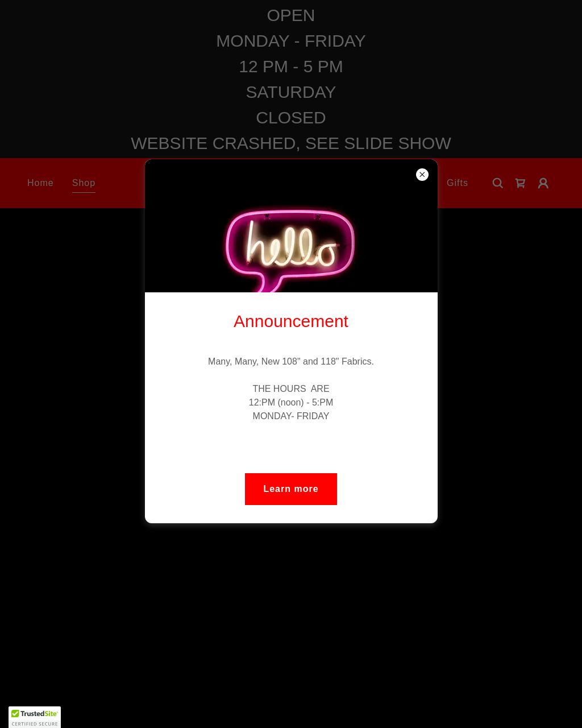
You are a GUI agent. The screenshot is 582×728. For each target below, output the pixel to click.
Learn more (291, 489)
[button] (35, 717)
